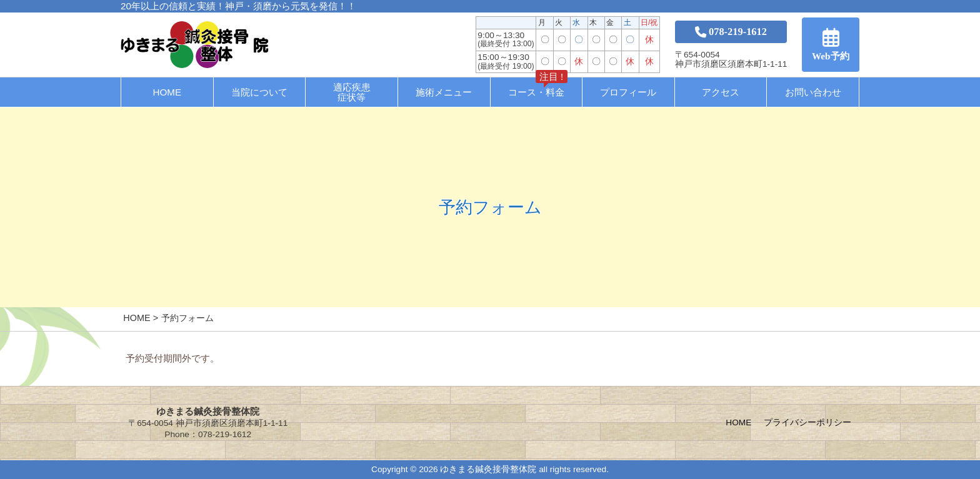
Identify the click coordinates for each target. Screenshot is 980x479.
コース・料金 (538, 87)
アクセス (721, 92)
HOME (167, 92)
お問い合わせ (813, 92)
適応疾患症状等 (352, 92)
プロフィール (628, 92)
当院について (259, 92)
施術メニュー (444, 92)
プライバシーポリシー (807, 422)
